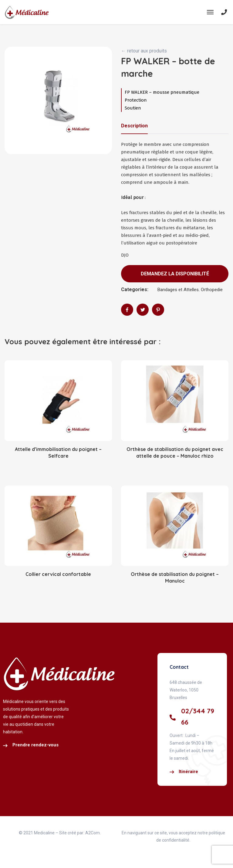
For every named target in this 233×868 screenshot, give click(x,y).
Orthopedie (212, 290)
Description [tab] (134, 126)
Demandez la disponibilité (175, 274)
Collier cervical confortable (58, 574)
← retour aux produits (144, 51)
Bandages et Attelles (178, 290)
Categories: (135, 289)
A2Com (93, 833)
